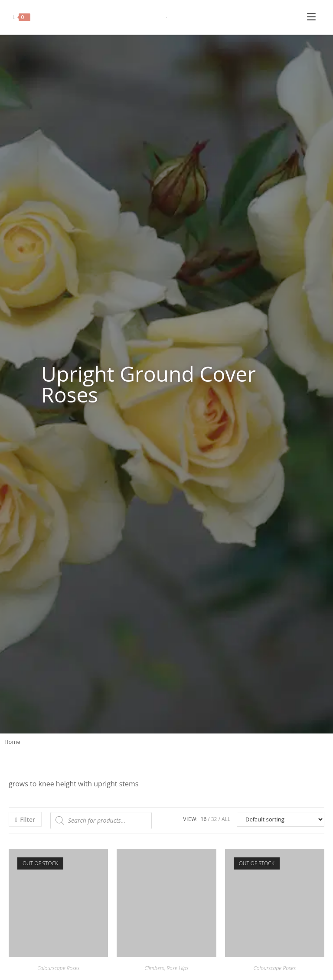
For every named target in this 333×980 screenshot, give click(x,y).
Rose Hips (178, 968)
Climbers (154, 968)
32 (214, 819)
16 (204, 819)
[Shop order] (281, 819)
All (226, 819)
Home (12, 742)
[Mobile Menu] (313, 15)
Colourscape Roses (59, 968)
